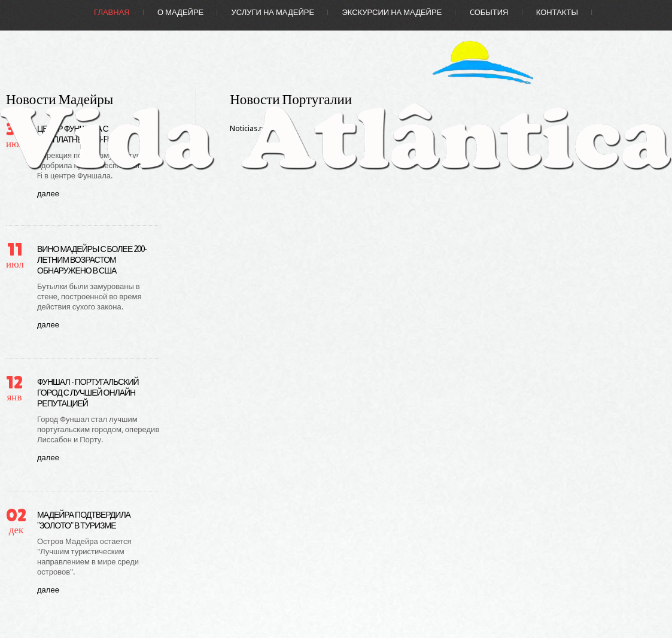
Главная (112, 12)
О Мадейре (180, 12)
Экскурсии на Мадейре (392, 12)
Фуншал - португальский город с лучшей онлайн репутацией (88, 393)
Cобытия (489, 12)
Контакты (557, 12)
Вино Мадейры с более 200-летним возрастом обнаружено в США (92, 260)
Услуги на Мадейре (273, 12)
